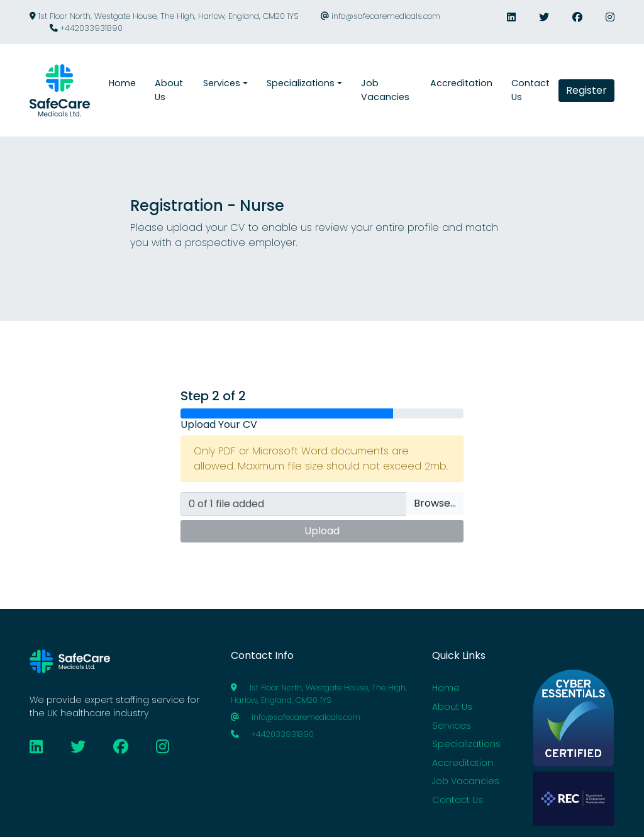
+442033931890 (86, 28)
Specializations (466, 744)
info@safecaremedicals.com (380, 16)
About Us (452, 707)
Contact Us (458, 800)
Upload (322, 531)
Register (586, 90)
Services (452, 726)
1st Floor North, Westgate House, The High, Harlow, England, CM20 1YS (164, 16)
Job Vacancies (466, 781)
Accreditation (463, 763)
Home (446, 688)
